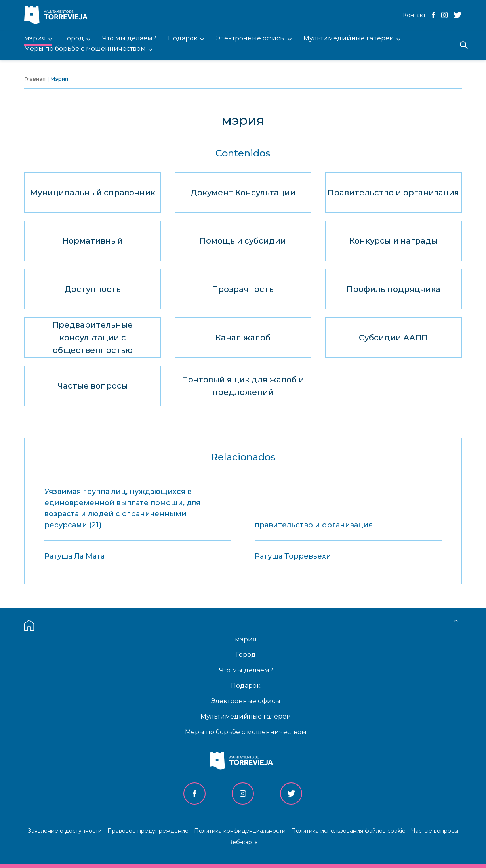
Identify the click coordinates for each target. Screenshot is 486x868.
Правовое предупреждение (148, 831)
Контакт (414, 15)
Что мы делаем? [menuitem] (129, 39)
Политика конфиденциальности (240, 831)
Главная (35, 79)
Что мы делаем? (246, 670)
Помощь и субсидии (243, 241)
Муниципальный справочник (93, 193)
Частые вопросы (93, 386)
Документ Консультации (243, 193)
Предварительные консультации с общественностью (92, 338)
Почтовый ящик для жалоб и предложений (243, 386)
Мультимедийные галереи (246, 716)
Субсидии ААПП (393, 338)
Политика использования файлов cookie (348, 831)
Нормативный (92, 241)
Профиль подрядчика (394, 289)
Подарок (246, 686)
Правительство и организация (393, 193)
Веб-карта (243, 842)
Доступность (93, 289)
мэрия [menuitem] (35, 39)
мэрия (246, 639)
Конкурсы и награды (394, 241)
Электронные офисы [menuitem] (251, 39)
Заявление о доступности (65, 831)
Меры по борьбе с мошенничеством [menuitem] (85, 49)
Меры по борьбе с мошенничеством (246, 732)
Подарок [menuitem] (183, 39)
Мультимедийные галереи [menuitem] (349, 39)
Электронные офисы (246, 701)
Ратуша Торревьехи (293, 556)
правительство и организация (314, 525)
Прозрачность (243, 289)
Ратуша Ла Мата (74, 556)
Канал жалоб (243, 338)
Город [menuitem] (74, 39)
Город (246, 655)
